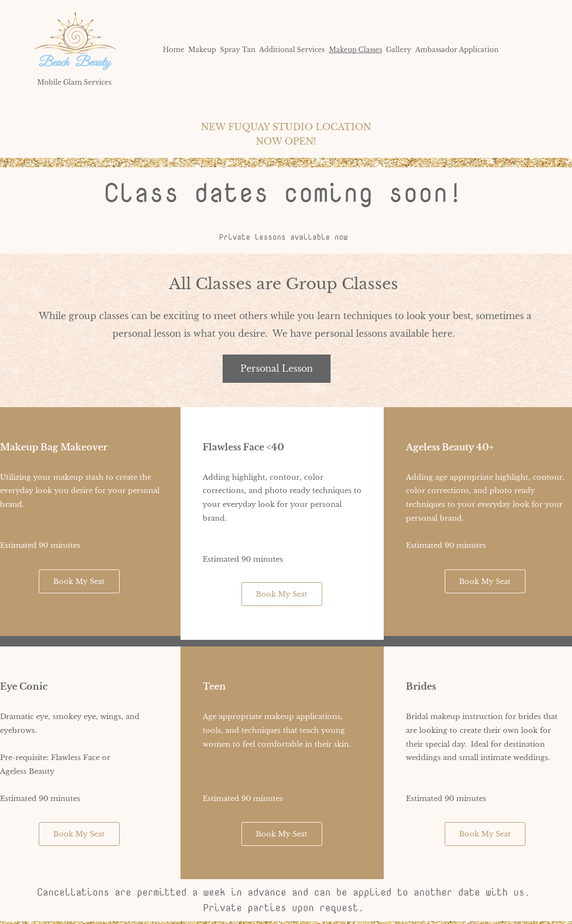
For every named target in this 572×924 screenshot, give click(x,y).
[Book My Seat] (79, 581)
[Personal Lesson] (277, 369)
